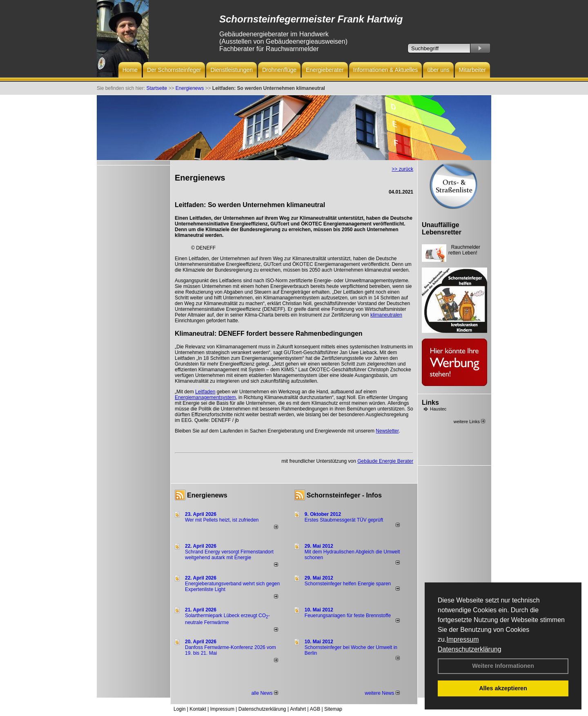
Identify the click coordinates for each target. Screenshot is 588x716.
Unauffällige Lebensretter (442, 229)
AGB (315, 709)
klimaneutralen (386, 315)
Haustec (438, 409)
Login (179, 709)
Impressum (462, 639)
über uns (438, 70)
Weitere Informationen (503, 666)
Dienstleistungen (232, 70)
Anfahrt (298, 709)
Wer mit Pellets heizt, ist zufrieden (222, 520)
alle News (264, 693)
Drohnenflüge (279, 70)
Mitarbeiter (472, 70)
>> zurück (402, 169)
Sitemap (333, 709)
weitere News (382, 693)
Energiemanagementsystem (205, 397)
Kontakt (198, 709)
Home (130, 70)
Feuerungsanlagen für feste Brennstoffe (348, 616)
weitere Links (469, 422)
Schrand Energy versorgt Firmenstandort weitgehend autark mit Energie (229, 555)
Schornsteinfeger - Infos (344, 495)
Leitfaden (205, 392)
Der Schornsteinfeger (174, 70)
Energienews (207, 495)
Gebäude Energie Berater (385, 461)
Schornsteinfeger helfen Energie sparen (348, 584)
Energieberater (325, 70)
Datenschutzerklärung (470, 649)
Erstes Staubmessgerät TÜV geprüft (344, 520)
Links (430, 403)
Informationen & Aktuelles (386, 70)
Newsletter (387, 431)
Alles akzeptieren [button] (503, 688)
